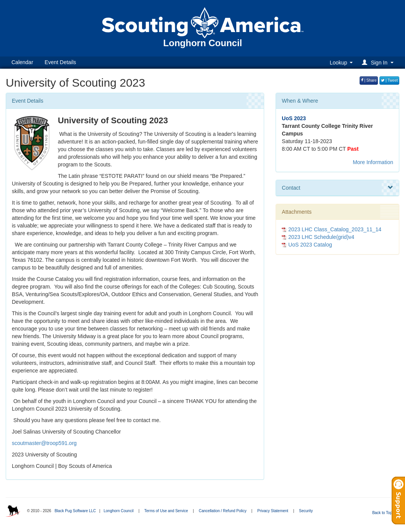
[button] (379, 62)
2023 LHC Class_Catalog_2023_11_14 (335, 229)
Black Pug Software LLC (75, 511)
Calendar (22, 62)
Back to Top (385, 513)
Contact (337, 188)
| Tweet (389, 80)
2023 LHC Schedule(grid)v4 (321, 237)
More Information (373, 162)
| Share (369, 80)
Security (306, 511)
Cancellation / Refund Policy (223, 511)
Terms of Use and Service (166, 511)
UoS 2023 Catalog (310, 245)
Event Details (60, 62)
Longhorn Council (118, 511)
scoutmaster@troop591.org (44, 443)
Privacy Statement (273, 511)
